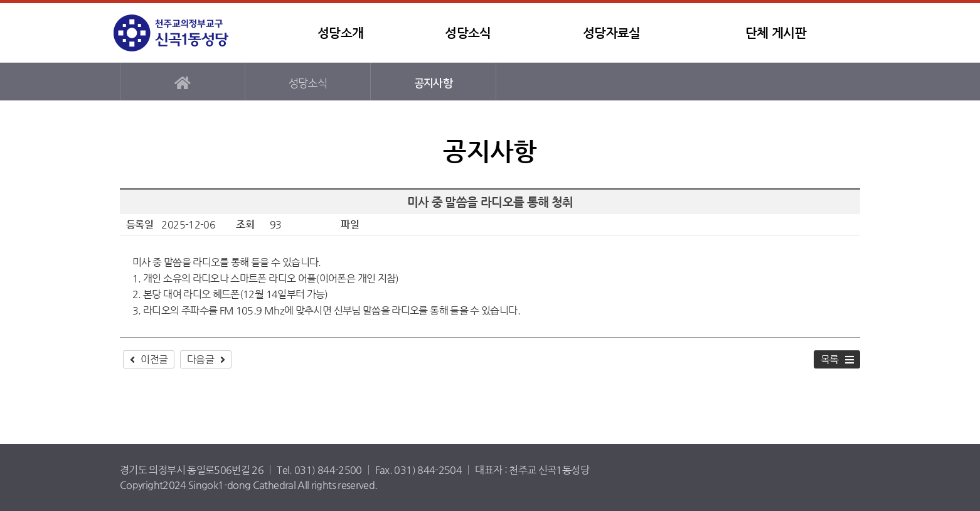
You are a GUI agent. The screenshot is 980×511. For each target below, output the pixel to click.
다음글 (200, 359)
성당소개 (340, 33)
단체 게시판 (776, 33)
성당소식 (468, 33)
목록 (830, 359)
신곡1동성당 (192, 33)
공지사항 (433, 83)
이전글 (154, 359)
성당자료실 (612, 33)
